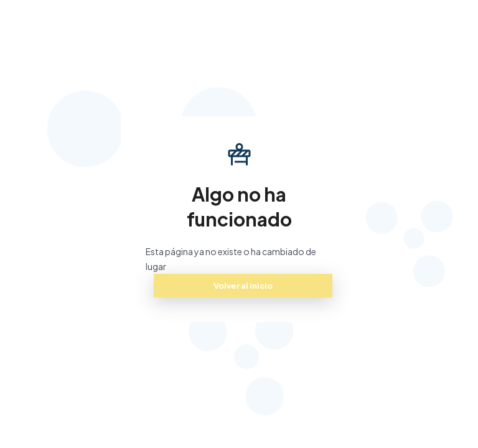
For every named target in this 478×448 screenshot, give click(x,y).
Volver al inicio (243, 286)
